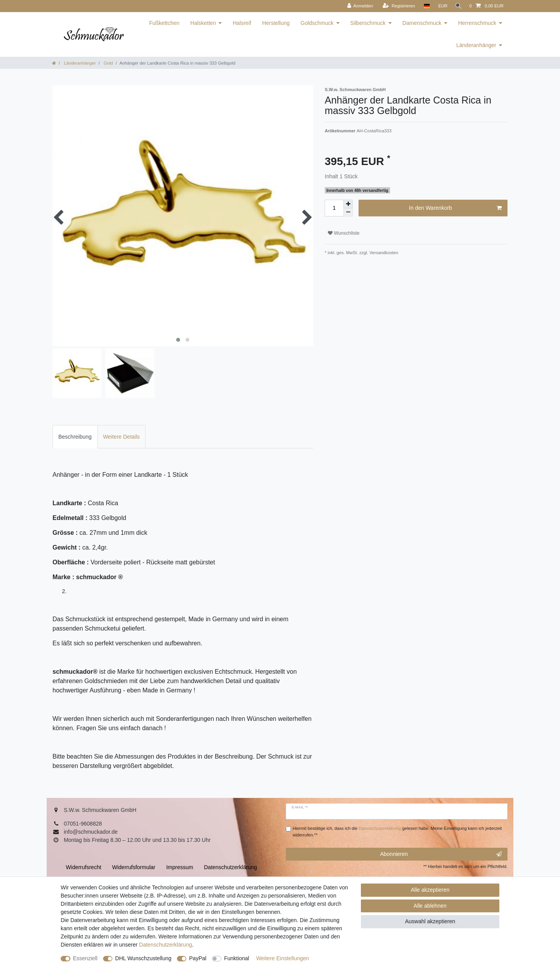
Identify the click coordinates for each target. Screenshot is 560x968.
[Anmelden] (358, 6)
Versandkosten (383, 253)
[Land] (424, 6)
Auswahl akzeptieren (430, 921)
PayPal (198, 958)
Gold (108, 63)
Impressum (179, 867)
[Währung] (441, 6)
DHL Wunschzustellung (143, 958)
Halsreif (242, 23)
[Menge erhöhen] (348, 204)
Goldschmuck (317, 23)
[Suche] (457, 6)
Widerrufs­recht (83, 867)
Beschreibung (75, 437)
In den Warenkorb (455, 208)
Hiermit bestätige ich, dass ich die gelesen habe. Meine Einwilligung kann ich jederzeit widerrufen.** (397, 832)
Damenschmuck (422, 23)
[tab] (75, 437)
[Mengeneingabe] (334, 208)
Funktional (237, 958)
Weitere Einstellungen (283, 958)
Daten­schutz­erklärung (166, 945)
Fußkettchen (164, 23)
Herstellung (276, 23)
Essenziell (85, 958)
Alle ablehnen (430, 906)
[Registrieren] (396, 6)
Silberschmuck (368, 23)
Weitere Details (122, 437)
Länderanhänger (476, 45)
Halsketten (203, 23)
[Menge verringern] (348, 212)
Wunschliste (344, 233)
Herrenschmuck (477, 23)
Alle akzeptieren (430, 890)
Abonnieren (441, 854)
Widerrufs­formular (134, 867)
